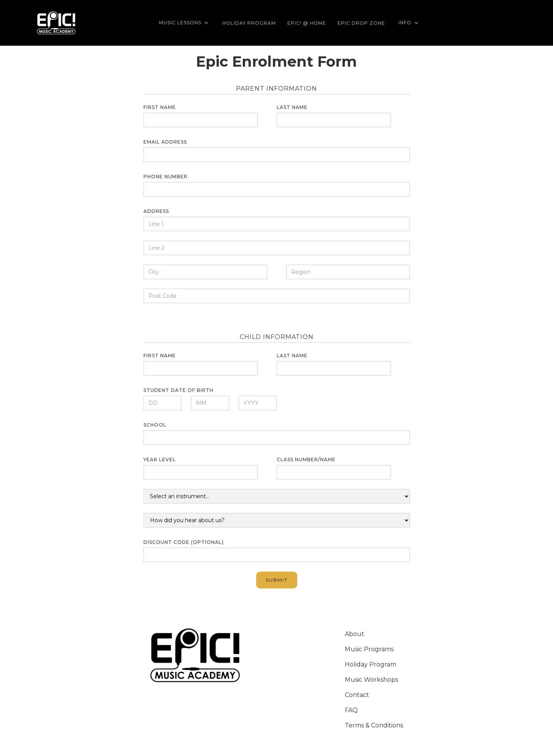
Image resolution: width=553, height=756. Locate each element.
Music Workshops (371, 680)
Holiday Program (249, 23)
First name (160, 107)
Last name (292, 107)
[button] (184, 23)
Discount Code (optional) (184, 542)
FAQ (351, 710)
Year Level (160, 460)
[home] (56, 23)
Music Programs (369, 649)
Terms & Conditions (374, 725)
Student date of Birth (178, 390)
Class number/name (306, 460)
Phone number (166, 177)
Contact (357, 695)
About (355, 634)
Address (156, 211)
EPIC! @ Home (307, 23)
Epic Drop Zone (361, 23)
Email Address (165, 142)
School (155, 425)
